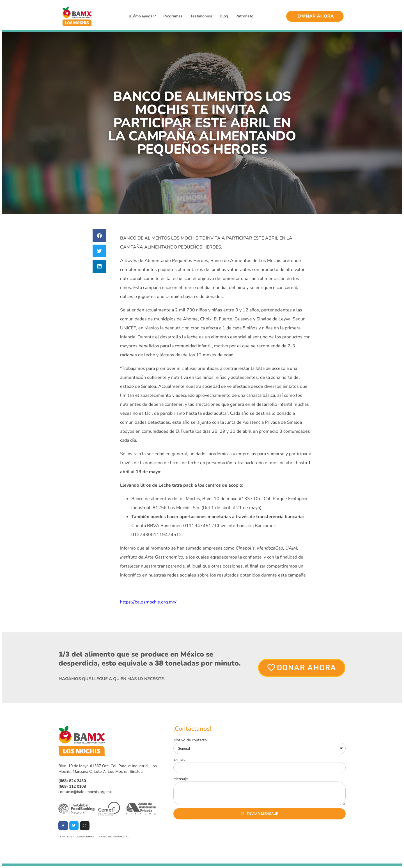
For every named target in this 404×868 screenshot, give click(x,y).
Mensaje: (181, 779)
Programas (173, 16)
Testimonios (201, 16)
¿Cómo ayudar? (142, 16)
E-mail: (179, 759)
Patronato (244, 16)
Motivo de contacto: (190, 740)
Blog (224, 16)
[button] (99, 235)
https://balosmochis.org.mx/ (148, 602)
